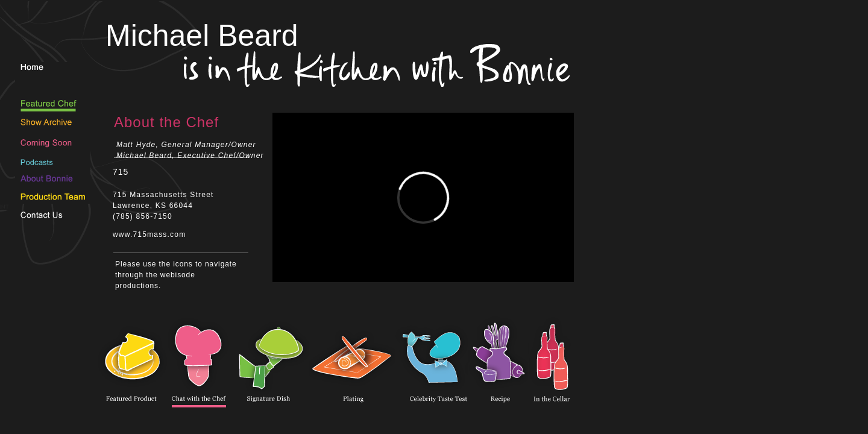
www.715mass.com (149, 234)
